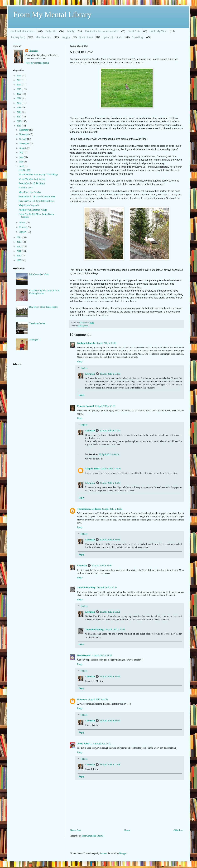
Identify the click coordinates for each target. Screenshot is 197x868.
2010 (19, 256)
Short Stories (86, 37)
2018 (19, 112)
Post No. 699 (25, 170)
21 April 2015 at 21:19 (102, 655)
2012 (19, 247)
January (23, 232)
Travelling (138, 37)
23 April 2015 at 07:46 (110, 765)
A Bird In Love (26, 188)
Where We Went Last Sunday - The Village (38, 174)
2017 (19, 117)
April (22, 166)
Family (71, 31)
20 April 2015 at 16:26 (112, 509)
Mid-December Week (39, 274)
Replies (84, 368)
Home (127, 830)
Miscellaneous (43, 37)
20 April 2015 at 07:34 (110, 431)
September (24, 144)
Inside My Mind (158, 31)
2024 (19, 85)
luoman (104, 853)
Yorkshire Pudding (86, 588)
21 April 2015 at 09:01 (111, 469)
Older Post (178, 830)
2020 (19, 103)
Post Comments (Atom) (93, 836)
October (23, 139)
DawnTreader (84, 655)
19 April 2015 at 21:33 (105, 406)
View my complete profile (37, 63)
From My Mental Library (52, 14)
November (24, 134)
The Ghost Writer (37, 323)
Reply (80, 361)
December (24, 130)
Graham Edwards (86, 343)
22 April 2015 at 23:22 (100, 744)
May (22, 162)
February (24, 227)
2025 (19, 80)
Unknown (82, 699)
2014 (19, 237)
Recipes (66, 37)
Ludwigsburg (18, 37)
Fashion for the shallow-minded (102, 31)
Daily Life (51, 31)
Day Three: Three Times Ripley (44, 307)
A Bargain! (34, 340)
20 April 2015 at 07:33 (110, 374)
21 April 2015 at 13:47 (110, 483)
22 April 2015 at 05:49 (98, 699)
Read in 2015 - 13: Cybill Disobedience (37, 201)
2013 (19, 242)
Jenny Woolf (83, 744)
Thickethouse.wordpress (89, 509)
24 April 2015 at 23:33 (115, 629)
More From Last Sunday (30, 192)
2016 (19, 121)
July (22, 153)
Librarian (90, 374)
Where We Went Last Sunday (32, 179)
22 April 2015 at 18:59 (110, 677)
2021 (19, 98)
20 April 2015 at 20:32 (107, 588)
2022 (19, 94)
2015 (19, 126)
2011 (19, 251)
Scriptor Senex (92, 469)
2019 (19, 108)
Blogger (123, 853)
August (23, 148)
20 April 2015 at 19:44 (102, 566)
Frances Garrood (86, 406)
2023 (19, 89)
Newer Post (76, 830)
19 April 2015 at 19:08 (106, 343)
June (22, 157)
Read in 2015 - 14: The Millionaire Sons (37, 197)
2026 (19, 76)
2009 (19, 260)
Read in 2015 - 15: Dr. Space (32, 183)
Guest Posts (134, 31)
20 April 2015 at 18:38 (110, 540)
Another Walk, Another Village (33, 210)
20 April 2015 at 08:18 (109, 454)
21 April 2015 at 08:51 (110, 612)
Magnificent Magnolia (29, 205)
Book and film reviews (23, 31)
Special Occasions (112, 37)
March (23, 223)
